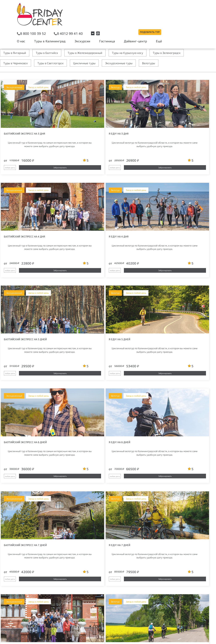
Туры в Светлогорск (54, 63)
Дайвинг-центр (168, 17)
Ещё (188, 17)
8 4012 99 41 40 (111, 9)
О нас (66, 17)
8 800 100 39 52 (78, 9)
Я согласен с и (172, 546)
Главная (4, 35)
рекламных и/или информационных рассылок (168, 553)
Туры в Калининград (91, 17)
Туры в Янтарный (16, 53)
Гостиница (143, 17)
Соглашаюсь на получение (168, 554)
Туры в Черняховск (17, 63)
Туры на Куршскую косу (137, 53)
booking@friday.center (83, 600)
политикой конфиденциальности (172, 548)
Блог (123, 606)
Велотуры (159, 63)
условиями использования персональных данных (174, 611)
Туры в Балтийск (50, 53)
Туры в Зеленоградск (179, 53)
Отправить (174, 538)
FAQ (122, 613)
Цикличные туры (90, 63)
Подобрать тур (179, 8)
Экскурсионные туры (127, 63)
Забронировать (35, 167)
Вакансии (75, 613)
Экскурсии (121, 17)
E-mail (160, 605)
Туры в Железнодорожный (91, 53)
